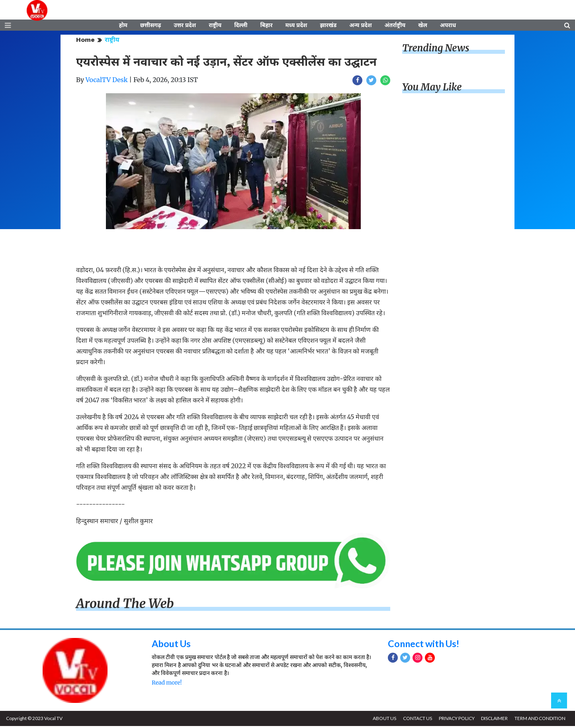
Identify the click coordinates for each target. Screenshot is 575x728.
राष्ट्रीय (215, 27)
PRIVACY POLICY (454, 720)
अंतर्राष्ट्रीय (395, 27)
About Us (172, 645)
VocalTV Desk (107, 82)
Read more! (167, 685)
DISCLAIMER (493, 720)
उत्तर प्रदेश (185, 27)
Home (85, 42)
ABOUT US (380, 720)
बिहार (266, 27)
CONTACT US (414, 720)
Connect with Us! (426, 645)
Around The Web (125, 606)
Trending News (436, 50)
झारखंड (328, 27)
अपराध (448, 27)
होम (123, 27)
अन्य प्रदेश (360, 27)
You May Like (432, 89)
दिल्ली (241, 27)
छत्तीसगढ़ (151, 27)
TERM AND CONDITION (540, 720)
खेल (423, 27)
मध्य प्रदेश (296, 27)
